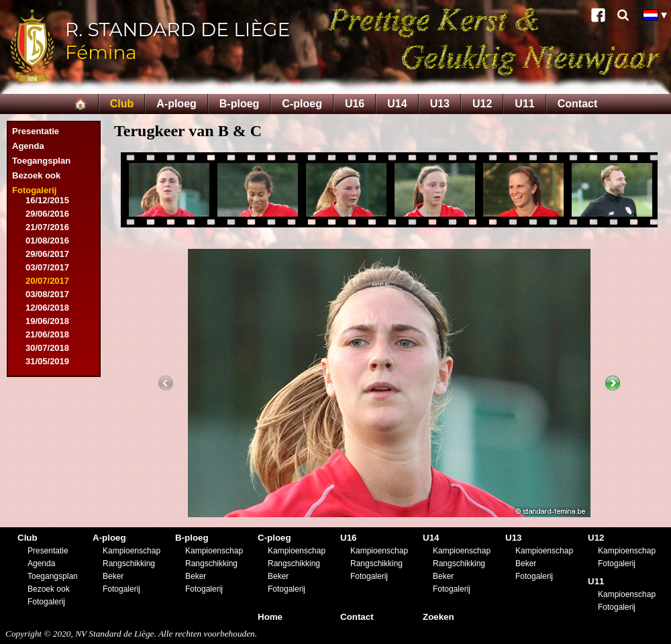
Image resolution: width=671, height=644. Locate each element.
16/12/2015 (47, 200)
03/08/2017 (47, 294)
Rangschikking (129, 563)
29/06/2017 (47, 254)
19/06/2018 (47, 321)
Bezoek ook (36, 175)
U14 (397, 104)
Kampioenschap (132, 551)
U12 (482, 104)
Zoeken (438, 617)
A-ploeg (176, 104)
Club (122, 104)
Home (270, 617)
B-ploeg (240, 104)
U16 (355, 104)
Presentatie (36, 131)
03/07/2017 (47, 267)
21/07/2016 (47, 227)
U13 (440, 104)
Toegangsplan (41, 161)
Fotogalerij (34, 190)
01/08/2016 (47, 240)
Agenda (28, 146)
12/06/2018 (47, 308)
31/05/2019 (47, 361)
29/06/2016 (47, 214)
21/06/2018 (47, 334)
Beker (113, 576)
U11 (524, 104)
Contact (578, 104)
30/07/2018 (47, 348)
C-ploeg (302, 104)
